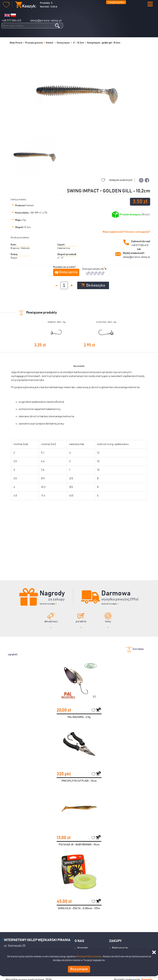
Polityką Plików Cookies (89, 957)
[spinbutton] (64, 285)
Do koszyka (93, 285)
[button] (150, 4)
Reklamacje (120, 948)
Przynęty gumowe (34, 43)
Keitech (50, 43)
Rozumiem (79, 969)
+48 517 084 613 (11, 21)
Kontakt (83, 948)
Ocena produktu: (92, 269)
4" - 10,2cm (79, 43)
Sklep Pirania (16, 43)
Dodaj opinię (68, 272)
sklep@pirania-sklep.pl (46, 21)
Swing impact (63, 43)
